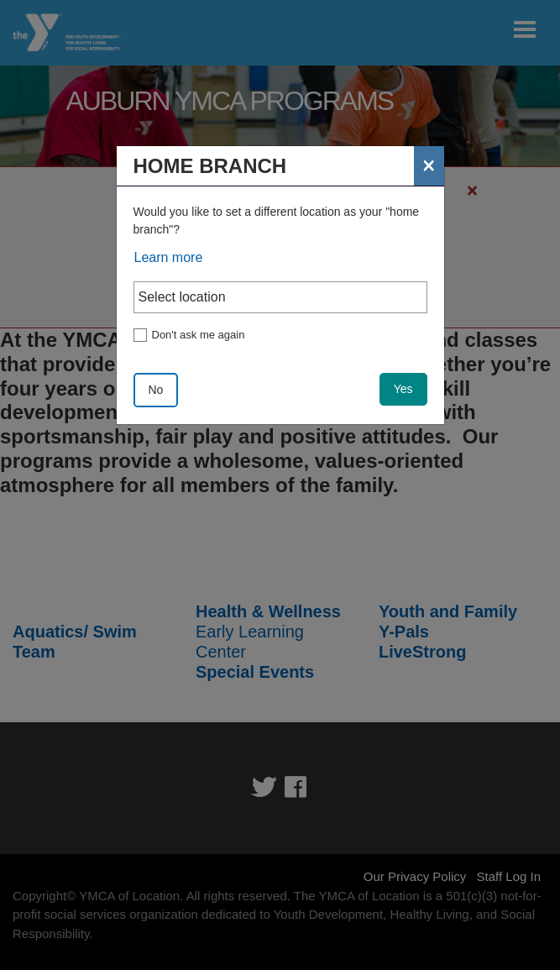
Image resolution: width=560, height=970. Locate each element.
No (156, 390)
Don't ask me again (199, 335)
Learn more (169, 257)
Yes (403, 389)
